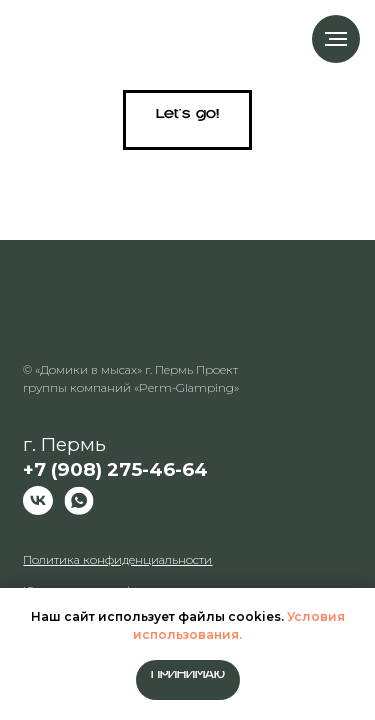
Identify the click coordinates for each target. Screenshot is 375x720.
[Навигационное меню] (336, 39)
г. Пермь (115, 457)
